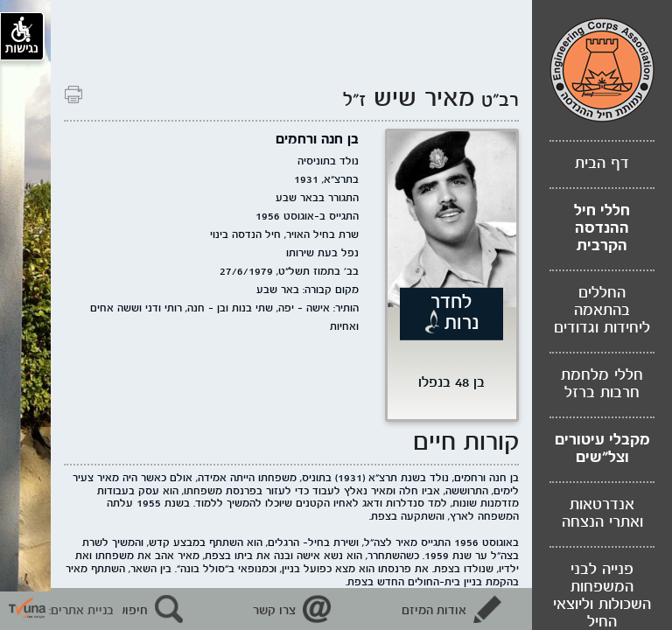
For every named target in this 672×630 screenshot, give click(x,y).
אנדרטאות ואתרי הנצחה (602, 514)
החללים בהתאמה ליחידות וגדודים (602, 311)
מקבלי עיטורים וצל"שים (602, 449)
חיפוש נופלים (114, 611)
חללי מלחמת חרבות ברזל (602, 385)
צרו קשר (274, 611)
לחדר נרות (455, 312)
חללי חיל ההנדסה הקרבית (602, 229)
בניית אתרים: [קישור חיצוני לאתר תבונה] (61, 611)
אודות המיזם (434, 611)
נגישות (22, 36)
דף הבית (602, 164)
